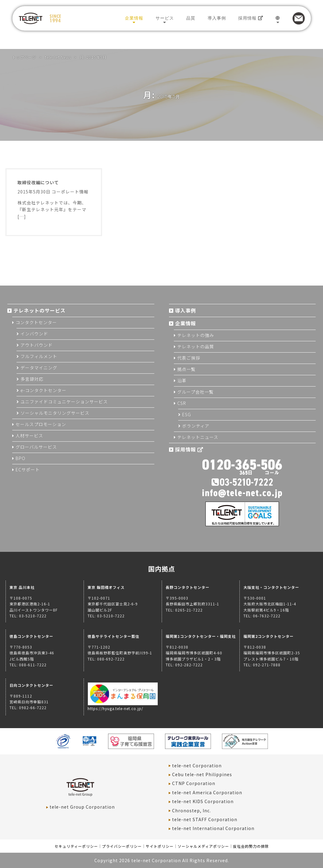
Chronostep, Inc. (192, 810)
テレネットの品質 (196, 346)
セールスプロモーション (41, 424)
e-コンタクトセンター (43, 390)
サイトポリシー (160, 846)
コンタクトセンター (36, 322)
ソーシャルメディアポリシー (203, 846)
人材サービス (29, 436)
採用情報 (251, 18)
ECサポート (28, 470)
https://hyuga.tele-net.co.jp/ (123, 705)
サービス (165, 18)
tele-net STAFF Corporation (205, 819)
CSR (182, 403)
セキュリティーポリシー (76, 846)
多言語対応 (32, 379)
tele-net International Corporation (213, 828)
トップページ (24, 57)
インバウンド (34, 334)
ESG (187, 414)
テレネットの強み (196, 335)
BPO (21, 458)
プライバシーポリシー (122, 846)
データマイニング (39, 368)
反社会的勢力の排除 (251, 846)
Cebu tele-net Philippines (202, 774)
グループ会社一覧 (195, 392)
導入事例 (217, 18)
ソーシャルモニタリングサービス (55, 413)
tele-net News (58, 57)
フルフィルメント (39, 356)
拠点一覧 (186, 369)
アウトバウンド (37, 345)
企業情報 (134, 18)
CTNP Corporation (194, 783)
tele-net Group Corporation (82, 807)
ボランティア (196, 426)
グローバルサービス (36, 447)
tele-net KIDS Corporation (203, 801)
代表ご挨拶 (189, 358)
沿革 (182, 380)
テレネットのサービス (39, 310)
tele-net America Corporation (207, 792)
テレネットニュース (198, 437)
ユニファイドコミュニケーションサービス (64, 402)
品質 (191, 18)
